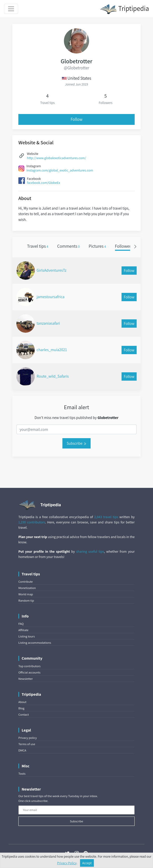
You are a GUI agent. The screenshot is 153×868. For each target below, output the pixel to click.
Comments (68, 246)
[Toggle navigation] (11, 9)
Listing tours (27, 636)
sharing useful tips (90, 551)
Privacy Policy (67, 863)
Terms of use (27, 744)
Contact (24, 715)
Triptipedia (124, 9)
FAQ (21, 624)
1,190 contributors (32, 522)
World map (26, 594)
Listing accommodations (35, 643)
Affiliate (23, 630)
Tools (22, 774)
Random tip (26, 600)
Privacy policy (28, 738)
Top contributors (29, 666)
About (22, 702)
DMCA (22, 750)
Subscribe (76, 443)
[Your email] (76, 810)
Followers (125, 246)
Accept (87, 863)
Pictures (97, 246)
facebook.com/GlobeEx (44, 183)
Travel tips (38, 246)
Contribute (26, 582)
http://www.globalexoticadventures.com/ (56, 158)
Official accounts (29, 672)
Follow (77, 119)
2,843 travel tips (106, 517)
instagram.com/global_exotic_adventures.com (60, 170)
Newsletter (26, 679)
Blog (21, 708)
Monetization (27, 588)
